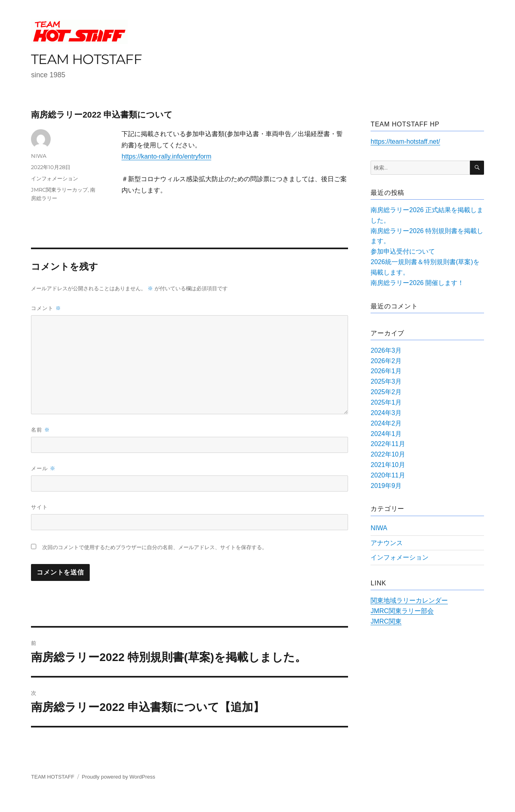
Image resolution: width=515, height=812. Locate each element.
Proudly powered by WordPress (118, 777)
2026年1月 (386, 371)
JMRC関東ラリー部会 (402, 611)
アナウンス (387, 543)
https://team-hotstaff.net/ (405, 142)
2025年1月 (386, 402)
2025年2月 (386, 392)
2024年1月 (386, 434)
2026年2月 (386, 361)
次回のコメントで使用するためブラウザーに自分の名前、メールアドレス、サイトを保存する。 (155, 547)
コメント (46, 308)
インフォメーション (55, 178)
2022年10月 (388, 454)
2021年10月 (388, 465)
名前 (40, 430)
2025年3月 (386, 381)
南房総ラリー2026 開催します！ (417, 283)
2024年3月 (386, 413)
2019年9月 (386, 486)
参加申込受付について (403, 251)
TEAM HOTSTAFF (86, 59)
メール (43, 468)
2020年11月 (388, 475)
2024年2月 (386, 423)
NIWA (39, 156)
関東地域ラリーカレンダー (409, 600)
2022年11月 (388, 444)
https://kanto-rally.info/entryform (166, 156)
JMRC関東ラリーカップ (59, 190)
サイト (39, 507)
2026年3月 (386, 350)
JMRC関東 (386, 621)
